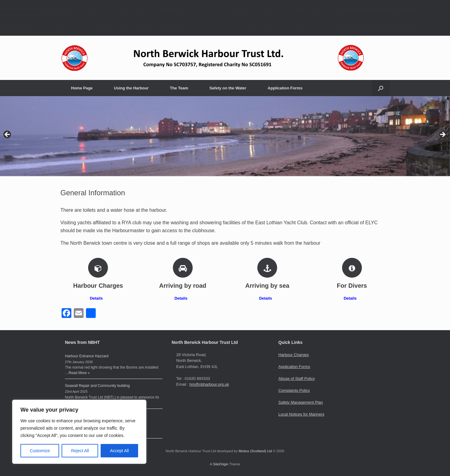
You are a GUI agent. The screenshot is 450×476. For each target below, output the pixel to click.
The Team (179, 88)
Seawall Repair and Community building (97, 386)
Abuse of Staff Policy (297, 379)
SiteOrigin (221, 464)
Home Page (82, 88)
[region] (79, 432)
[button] (381, 88)
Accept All (119, 451)
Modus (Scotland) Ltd (255, 451)
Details (98, 298)
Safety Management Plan (301, 402)
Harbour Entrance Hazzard (87, 356)
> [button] (442, 135)
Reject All (80, 451)
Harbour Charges (294, 355)
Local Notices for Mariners (301, 414)
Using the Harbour (131, 88)
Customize (40, 451)
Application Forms (285, 88)
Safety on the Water (228, 88)
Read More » (79, 373)
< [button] (8, 135)
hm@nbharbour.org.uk (209, 384)
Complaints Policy (294, 390)
